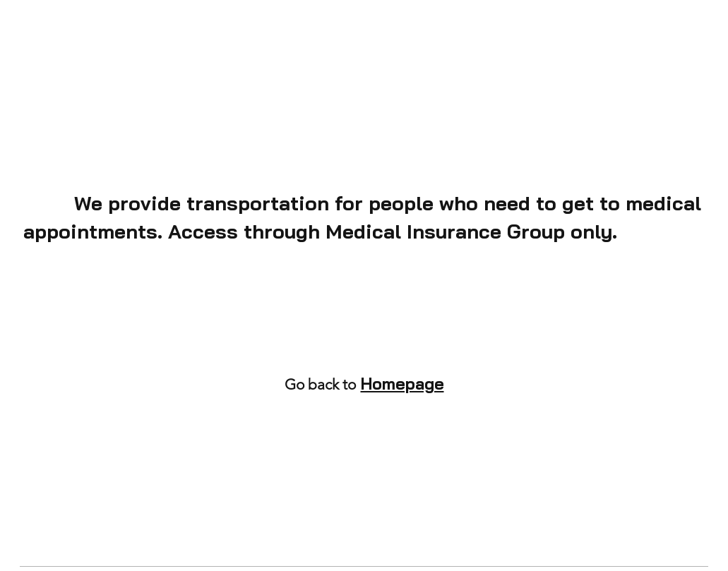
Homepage (402, 384)
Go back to (320, 384)
